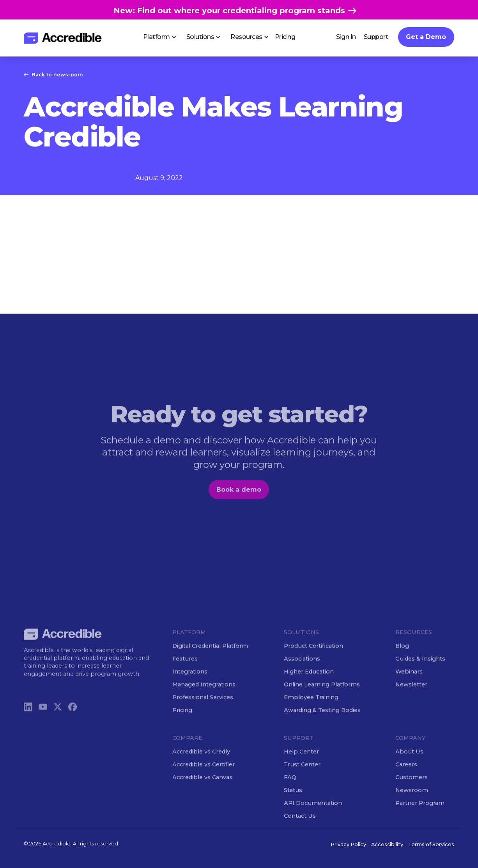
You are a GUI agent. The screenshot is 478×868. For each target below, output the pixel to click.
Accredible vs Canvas (202, 787)
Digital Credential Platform (210, 655)
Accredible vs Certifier (204, 774)
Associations (302, 669)
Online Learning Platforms (322, 694)
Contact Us (300, 826)
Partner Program (420, 813)
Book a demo (239, 499)
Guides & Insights (420, 669)
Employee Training (311, 707)
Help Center (301, 761)
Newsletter (411, 694)
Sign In (346, 37)
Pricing (285, 37)
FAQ (290, 787)
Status (293, 800)
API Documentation (313, 813)
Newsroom (412, 800)
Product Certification (313, 655)
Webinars (409, 681)
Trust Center (302, 774)
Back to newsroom (57, 75)
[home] (63, 38)
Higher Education (309, 681)
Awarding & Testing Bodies (322, 720)
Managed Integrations (204, 694)
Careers (406, 774)
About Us (409, 761)
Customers (412, 787)
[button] (157, 37)
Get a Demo (426, 37)
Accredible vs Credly (201, 761)
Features (185, 669)
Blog (402, 655)
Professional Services (203, 707)
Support (376, 37)
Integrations (190, 681)
